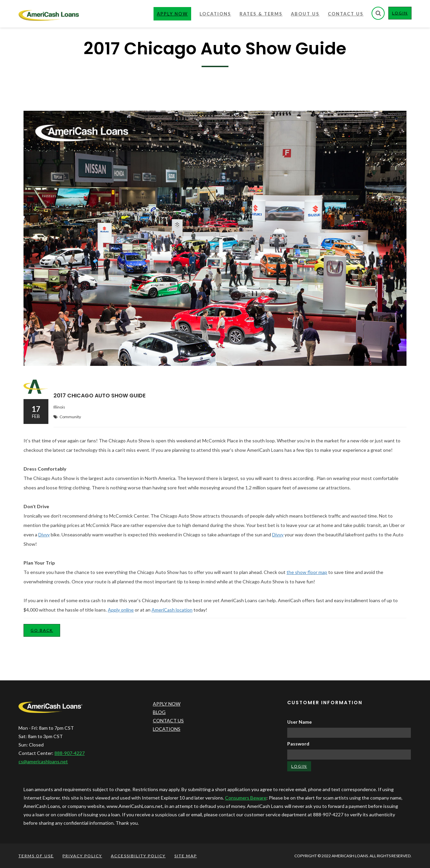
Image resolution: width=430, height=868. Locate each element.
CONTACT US (168, 720)
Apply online (121, 610)
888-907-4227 (70, 753)
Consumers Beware (246, 798)
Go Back (42, 630)
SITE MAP (186, 856)
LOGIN (402, 14)
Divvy (44, 535)
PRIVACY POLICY (82, 856)
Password (298, 744)
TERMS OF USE (36, 856)
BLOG (159, 712)
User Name (299, 722)
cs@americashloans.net (43, 761)
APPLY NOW (167, 704)
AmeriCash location (172, 610)
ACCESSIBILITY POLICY (138, 856)
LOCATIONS (167, 729)
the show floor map (307, 572)
